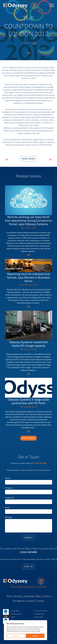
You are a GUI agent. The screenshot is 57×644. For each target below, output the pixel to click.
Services (18, 596)
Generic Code (38, 617)
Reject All (16, 636)
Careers (47, 596)
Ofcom (13, 617)
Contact (41, 601)
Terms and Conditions (41, 611)
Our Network (19, 601)
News (38, 596)
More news (29, 160)
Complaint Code (39, 614)
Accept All (35, 636)
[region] (26, 630)
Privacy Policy (15, 611)
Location (31, 601)
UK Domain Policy (17, 614)
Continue (29, 53)
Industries (29, 596)
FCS (12, 620)
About (9, 596)
